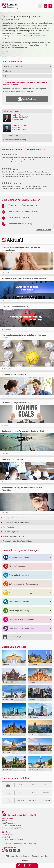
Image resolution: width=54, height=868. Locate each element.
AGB (7, 856)
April (21, 785)
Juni (46, 785)
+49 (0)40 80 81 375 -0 (14, 826)
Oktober (21, 801)
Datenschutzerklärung (40, 856)
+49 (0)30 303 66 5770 (14, 840)
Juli (21, 793)
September (46, 793)
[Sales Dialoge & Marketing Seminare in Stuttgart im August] (46, 6)
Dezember (46, 801)
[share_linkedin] (35, 866)
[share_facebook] (24, 866)
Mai (33, 785)
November (33, 801)
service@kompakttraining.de (27, 844)
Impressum (27, 860)
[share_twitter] (30, 866)
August (33, 793)
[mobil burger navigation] (40, 6)
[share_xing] (19, 866)
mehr (5, 52)
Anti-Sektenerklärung (20, 856)
